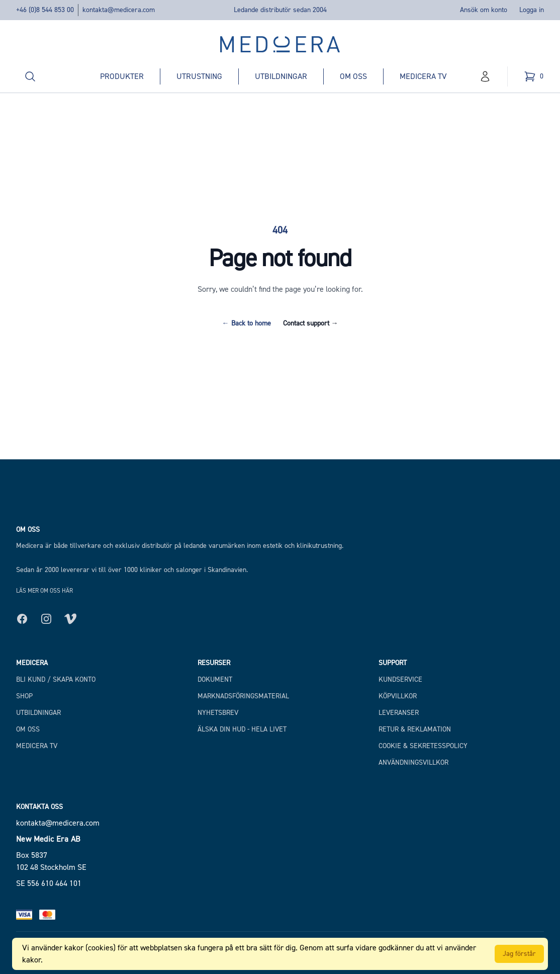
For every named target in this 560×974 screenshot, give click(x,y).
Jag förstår (519, 954)
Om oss (353, 76)
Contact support (311, 323)
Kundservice (400, 679)
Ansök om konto (484, 10)
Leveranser (399, 713)
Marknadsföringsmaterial (243, 696)
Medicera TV (423, 76)
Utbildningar (281, 76)
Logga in (532, 10)
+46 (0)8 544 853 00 (45, 10)
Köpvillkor (398, 696)
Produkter (122, 76)
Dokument (215, 679)
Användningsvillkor (413, 762)
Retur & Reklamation (415, 729)
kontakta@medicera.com (119, 10)
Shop (24, 696)
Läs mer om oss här (44, 591)
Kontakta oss (39, 807)
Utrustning (199, 76)
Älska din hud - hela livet (242, 729)
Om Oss (28, 729)
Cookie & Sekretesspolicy (423, 746)
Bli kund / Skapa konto (56, 679)
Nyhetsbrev (218, 713)
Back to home (247, 323)
